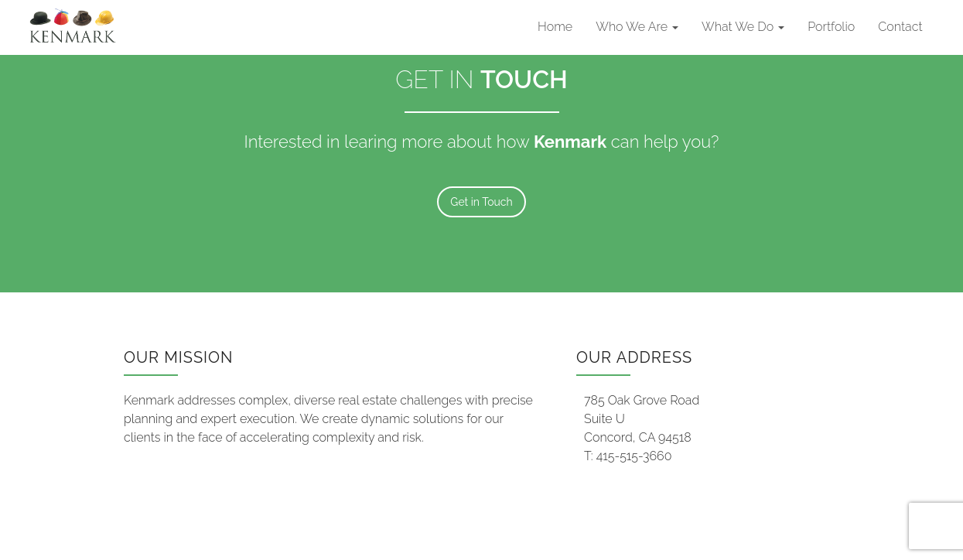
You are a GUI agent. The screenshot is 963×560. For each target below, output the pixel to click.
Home (555, 27)
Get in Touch (481, 202)
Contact (900, 27)
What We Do (743, 27)
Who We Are (637, 27)
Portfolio (831, 27)
